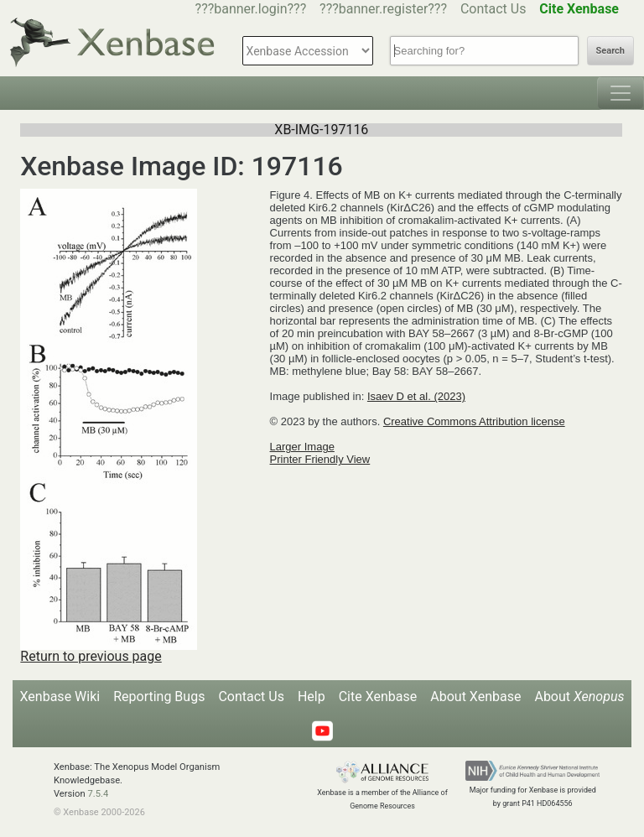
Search (610, 51)
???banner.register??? (383, 9)
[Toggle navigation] (621, 93)
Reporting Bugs (159, 697)
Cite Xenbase (378, 697)
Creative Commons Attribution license (474, 421)
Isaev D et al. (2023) (416, 396)
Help (312, 697)
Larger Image (302, 447)
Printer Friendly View (320, 459)
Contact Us (493, 9)
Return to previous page (91, 656)
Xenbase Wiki (60, 697)
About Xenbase (475, 697)
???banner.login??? (251, 9)
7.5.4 (98, 794)
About (579, 697)
